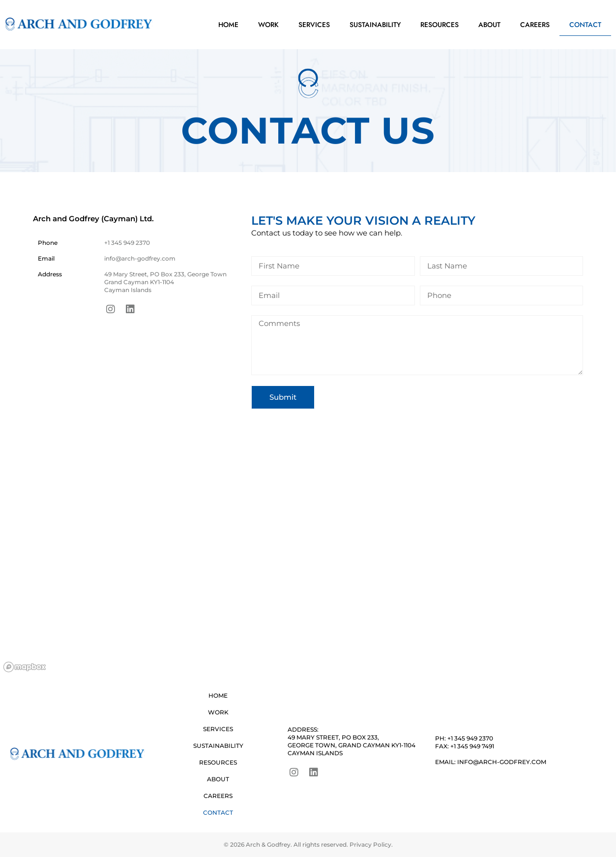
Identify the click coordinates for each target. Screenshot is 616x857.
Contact (585, 25)
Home (228, 25)
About (489, 25)
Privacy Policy (370, 844)
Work (268, 25)
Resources (440, 25)
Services (314, 25)
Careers (535, 25)
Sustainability (375, 25)
